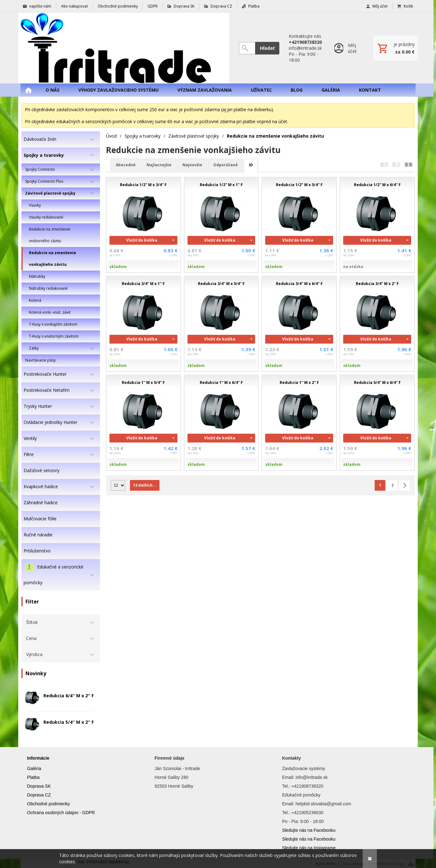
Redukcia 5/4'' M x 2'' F (69, 722)
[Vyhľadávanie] (247, 48)
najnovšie (192, 165)
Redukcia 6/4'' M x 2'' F (69, 696)
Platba (33, 777)
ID (251, 165)
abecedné (126, 165)
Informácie (38, 758)
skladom (118, 267)
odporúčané (226, 165)
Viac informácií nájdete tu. (103, 862)
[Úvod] (124, 48)
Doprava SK (39, 786)
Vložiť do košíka (142, 240)
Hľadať (267, 48)
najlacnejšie (159, 165)
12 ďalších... (145, 485)
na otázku (353, 267)
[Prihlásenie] (347, 48)
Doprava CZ (39, 795)
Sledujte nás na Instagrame (309, 848)
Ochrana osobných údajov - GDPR (61, 813)
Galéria (34, 768)
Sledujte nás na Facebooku (309, 830)
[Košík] (395, 48)
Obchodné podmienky (48, 804)
